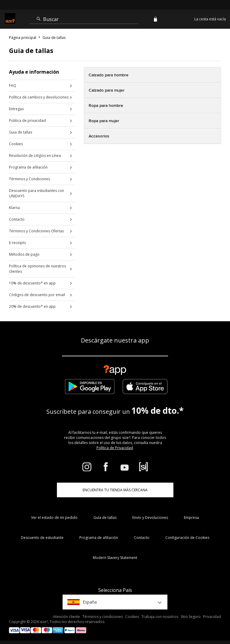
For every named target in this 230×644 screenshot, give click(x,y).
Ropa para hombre (106, 106)
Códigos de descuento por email (37, 295)
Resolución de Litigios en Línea (35, 156)
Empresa (191, 518)
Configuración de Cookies (187, 538)
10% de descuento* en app (32, 283)
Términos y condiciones (103, 617)
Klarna (14, 208)
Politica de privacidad (27, 121)
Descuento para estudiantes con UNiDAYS (37, 193)
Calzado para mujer (107, 90)
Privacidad (212, 617)
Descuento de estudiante (42, 538)
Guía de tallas (105, 518)
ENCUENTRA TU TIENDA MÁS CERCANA (115, 490)
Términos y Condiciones (29, 179)
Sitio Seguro (191, 617)
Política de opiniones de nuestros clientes (37, 269)
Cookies (16, 144)
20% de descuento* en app (32, 306)
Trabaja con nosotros (160, 617)
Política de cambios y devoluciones (39, 97)
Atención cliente (66, 617)
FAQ (13, 85)
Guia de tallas (21, 132)
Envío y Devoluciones (150, 518)
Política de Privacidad (115, 448)
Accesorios (99, 136)
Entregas (16, 109)
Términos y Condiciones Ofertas (36, 231)
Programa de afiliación (28, 167)
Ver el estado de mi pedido (54, 518)
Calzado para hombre (109, 75)
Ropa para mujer (104, 121)
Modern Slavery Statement (115, 558)
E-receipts (17, 243)
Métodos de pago (24, 254)
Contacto (17, 219)
